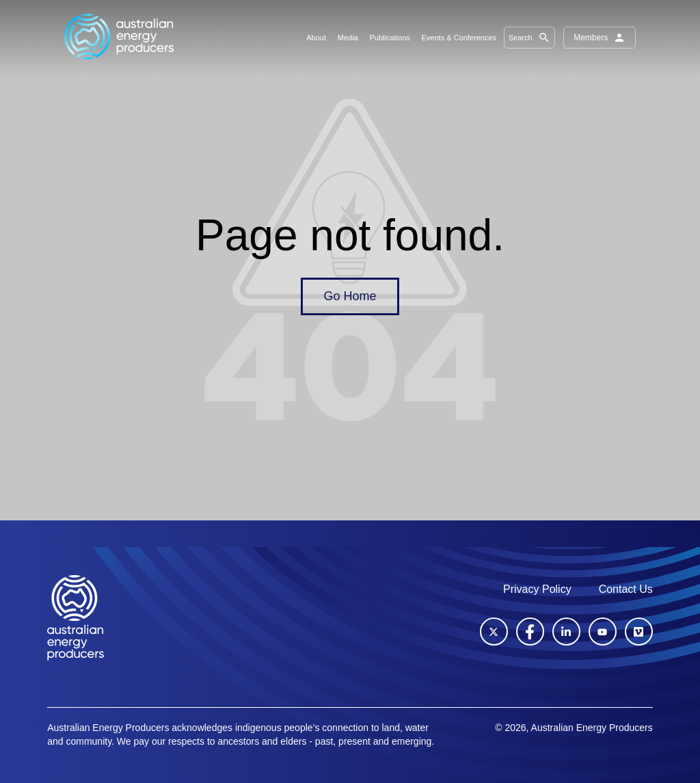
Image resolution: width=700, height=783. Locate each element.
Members (600, 38)
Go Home (350, 296)
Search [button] (529, 38)
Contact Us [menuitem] (626, 589)
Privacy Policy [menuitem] (537, 589)
